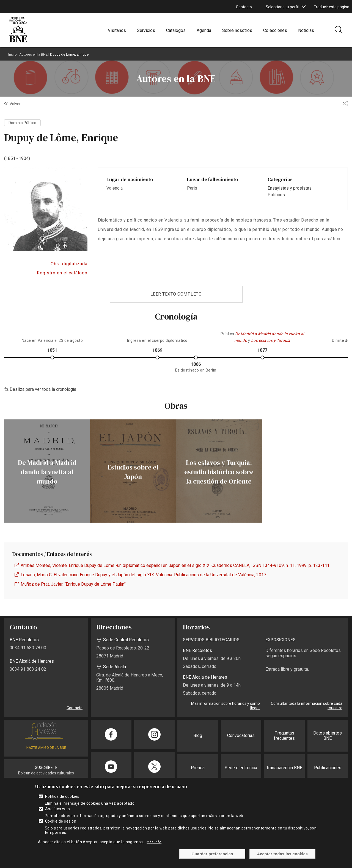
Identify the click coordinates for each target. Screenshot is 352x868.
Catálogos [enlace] (176, 30)
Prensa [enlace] (198, 768)
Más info (154, 847)
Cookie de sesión (61, 826)
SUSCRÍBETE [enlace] (46, 768)
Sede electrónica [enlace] (241, 768)
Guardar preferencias (212, 859)
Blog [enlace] (198, 735)
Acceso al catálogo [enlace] (46, 273)
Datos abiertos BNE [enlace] (328, 736)
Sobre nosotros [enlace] (237, 30)
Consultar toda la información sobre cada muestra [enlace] (307, 706)
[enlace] (18, 42)
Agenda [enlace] (204, 30)
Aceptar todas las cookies (283, 859)
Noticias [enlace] (306, 30)
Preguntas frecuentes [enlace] (284, 736)
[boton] (304, 7)
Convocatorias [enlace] (241, 735)
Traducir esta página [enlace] (332, 7)
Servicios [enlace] (146, 30)
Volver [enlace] (15, 104)
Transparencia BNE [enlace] (284, 768)
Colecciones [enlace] (275, 30)
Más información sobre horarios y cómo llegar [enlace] (226, 706)
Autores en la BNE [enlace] (33, 54)
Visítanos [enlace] (117, 30)
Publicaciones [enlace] (328, 768)
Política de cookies (62, 801)
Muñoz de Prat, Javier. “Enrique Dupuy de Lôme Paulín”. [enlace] (74, 584)
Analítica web (58, 814)
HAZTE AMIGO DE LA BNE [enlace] (46, 748)
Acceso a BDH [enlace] (46, 264)
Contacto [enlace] (244, 7)
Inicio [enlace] (13, 54)
